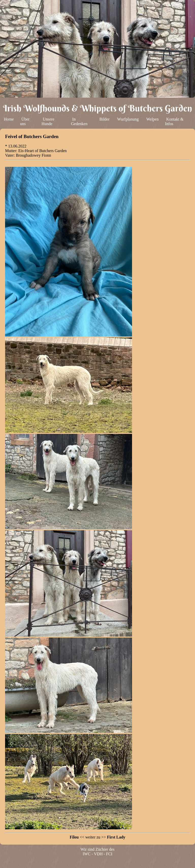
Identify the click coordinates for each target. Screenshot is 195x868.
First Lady (116, 837)
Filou (74, 837)
